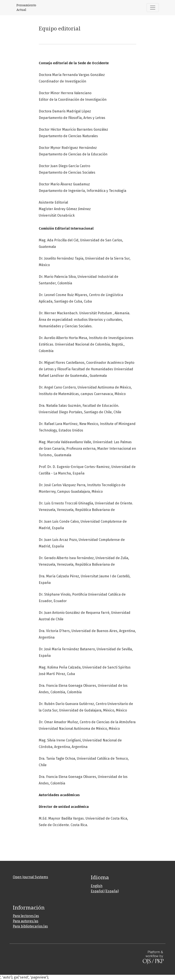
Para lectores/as (26, 916)
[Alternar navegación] (153, 8)
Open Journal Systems (30, 877)
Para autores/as (26, 921)
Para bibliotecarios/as (30, 926)
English (97, 886)
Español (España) (105, 891)
